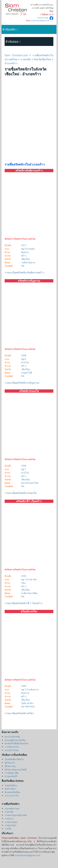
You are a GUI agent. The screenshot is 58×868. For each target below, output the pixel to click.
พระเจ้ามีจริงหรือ (12, 737)
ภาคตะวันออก (11, 822)
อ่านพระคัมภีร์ (11, 776)
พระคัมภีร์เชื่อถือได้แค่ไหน (17, 743)
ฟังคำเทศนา (10, 789)
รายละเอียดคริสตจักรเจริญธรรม (22, 383)
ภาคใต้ (8, 829)
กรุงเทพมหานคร (12, 808)
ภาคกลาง (9, 819)
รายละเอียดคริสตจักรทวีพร (19, 713)
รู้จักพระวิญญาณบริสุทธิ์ (15, 770)
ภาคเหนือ (26, 59)
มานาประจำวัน (12, 796)
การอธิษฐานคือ (12, 773)
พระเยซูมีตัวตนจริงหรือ (15, 740)
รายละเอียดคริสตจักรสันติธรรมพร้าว (24, 272)
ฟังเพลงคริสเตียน (12, 792)
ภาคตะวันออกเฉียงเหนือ (16, 815)
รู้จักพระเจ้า (10, 763)
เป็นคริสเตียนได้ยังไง (14, 759)
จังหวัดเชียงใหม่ (43, 59)
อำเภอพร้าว (11, 63)
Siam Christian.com (17, 55)
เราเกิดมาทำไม (12, 747)
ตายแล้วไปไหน (12, 750)
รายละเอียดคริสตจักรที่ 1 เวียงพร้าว (24, 603)
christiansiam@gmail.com (40, 21)
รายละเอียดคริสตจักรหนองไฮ (21, 493)
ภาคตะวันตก (11, 825)
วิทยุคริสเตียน (11, 785)
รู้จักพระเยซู (10, 766)
